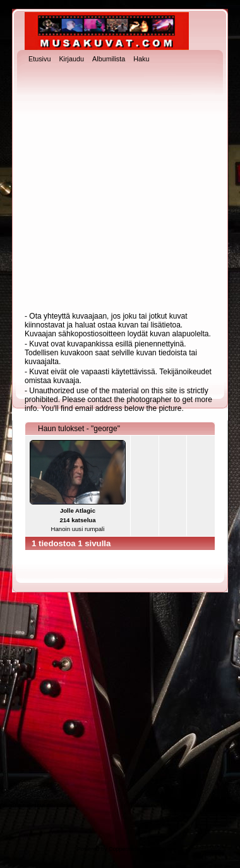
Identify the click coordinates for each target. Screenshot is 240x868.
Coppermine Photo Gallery (142, 849)
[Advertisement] (118, 189)
